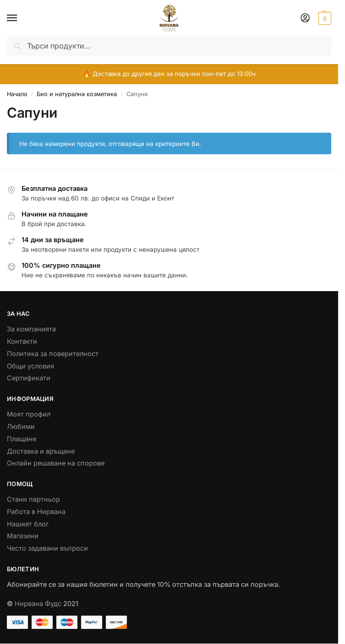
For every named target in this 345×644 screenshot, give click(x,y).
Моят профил (29, 414)
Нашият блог (28, 524)
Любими (21, 426)
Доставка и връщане (41, 451)
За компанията (31, 329)
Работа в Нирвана (36, 511)
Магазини (23, 536)
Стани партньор (33, 499)
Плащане (22, 439)
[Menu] (21, 18)
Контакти (22, 341)
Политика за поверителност (53, 354)
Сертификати (29, 378)
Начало (17, 94)
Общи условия (30, 366)
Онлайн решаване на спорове (56, 463)
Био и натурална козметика (77, 94)
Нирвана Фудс (38, 603)
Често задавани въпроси (47, 548)
